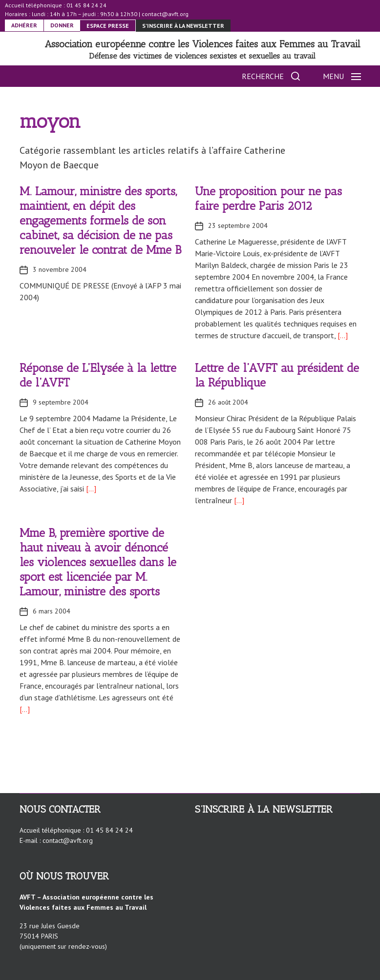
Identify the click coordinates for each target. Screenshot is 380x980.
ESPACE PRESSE (108, 26)
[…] (342, 335)
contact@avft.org (165, 14)
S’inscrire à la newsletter (183, 26)
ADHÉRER (24, 25)
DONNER (62, 25)
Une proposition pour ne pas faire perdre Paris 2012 (268, 198)
